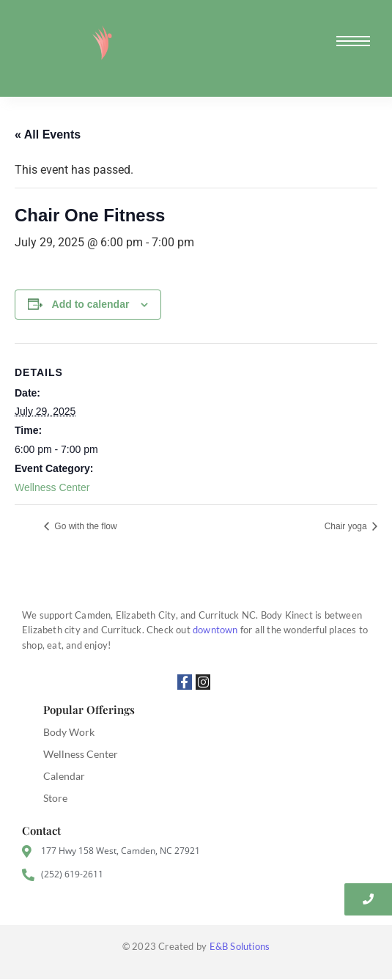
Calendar (64, 776)
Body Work (69, 732)
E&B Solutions (240, 946)
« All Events (48, 135)
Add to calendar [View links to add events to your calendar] (91, 304)
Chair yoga (347, 526)
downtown (215, 630)
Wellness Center (52, 487)
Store (55, 798)
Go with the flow (85, 526)
